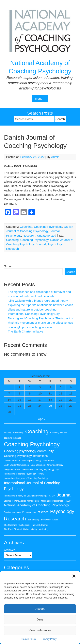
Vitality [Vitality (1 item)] (34, 529)
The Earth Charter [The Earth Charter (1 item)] (40, 525)
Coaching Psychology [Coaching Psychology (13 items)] (32, 444)
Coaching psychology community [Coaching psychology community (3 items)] (29, 451)
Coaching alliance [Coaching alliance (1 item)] (58, 433)
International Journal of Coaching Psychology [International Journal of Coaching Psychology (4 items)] (32, 486)
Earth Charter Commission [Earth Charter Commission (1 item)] (16, 465)
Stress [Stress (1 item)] (55, 520)
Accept (40, 609)
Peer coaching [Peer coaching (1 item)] (29, 512)
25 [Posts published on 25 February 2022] (50, 406)
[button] (74, 576)
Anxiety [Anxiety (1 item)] (7, 433)
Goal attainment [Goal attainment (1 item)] (38, 465)
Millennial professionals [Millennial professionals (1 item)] (52, 501)
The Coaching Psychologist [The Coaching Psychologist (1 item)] (17, 525)
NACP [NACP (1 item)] (68, 501)
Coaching (26, 227)
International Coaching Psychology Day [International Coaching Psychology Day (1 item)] (40, 469)
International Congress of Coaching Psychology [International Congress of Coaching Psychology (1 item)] (26, 478)
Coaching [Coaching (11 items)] (37, 431)
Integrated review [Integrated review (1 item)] (12, 469)
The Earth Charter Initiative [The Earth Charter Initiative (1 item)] (16, 529)
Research (29, 235)
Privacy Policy (49, 639)
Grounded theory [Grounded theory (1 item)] (55, 465)
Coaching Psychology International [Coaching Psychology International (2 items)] (26, 456)
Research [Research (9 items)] (15, 519)
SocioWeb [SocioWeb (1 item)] (46, 520)
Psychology (14, 235)
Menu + (40, 99)
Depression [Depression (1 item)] (48, 461)
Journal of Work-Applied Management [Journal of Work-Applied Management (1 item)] (22, 501)
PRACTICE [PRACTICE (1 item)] (43, 512)
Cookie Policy (29, 639)
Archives (10, 550)
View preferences (40, 630)
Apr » (42, 419)
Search (9, 266)
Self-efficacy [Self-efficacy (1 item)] (34, 520)
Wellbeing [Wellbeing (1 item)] (44, 529)
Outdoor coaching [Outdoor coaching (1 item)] (12, 512)
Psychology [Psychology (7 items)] (62, 511)
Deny (40, 619)
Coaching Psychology (48, 227)
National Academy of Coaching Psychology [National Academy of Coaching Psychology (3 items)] (36, 505)
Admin (55, 157)
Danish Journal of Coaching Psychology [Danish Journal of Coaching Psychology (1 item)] (23, 461)
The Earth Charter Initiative (26, 331)
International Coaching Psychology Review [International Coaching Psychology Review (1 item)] (24, 474)
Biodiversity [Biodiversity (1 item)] (18, 433)
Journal (55, 231)
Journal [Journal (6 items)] (64, 495)
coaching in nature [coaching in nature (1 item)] (13, 438)
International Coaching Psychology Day (34, 314)
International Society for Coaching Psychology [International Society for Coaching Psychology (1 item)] (25, 496)
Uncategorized (47, 235)
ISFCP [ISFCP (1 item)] (52, 496)
